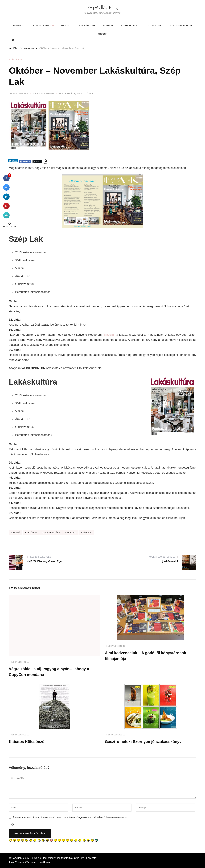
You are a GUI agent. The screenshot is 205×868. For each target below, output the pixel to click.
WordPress (44, 862)
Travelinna (110, 335)
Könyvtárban (42, 26)
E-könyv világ (130, 26)
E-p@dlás (23, 93)
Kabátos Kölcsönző (27, 742)
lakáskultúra (51, 533)
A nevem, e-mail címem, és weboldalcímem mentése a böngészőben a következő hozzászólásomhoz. (71, 817)
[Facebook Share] (25, 162)
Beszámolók (87, 26)
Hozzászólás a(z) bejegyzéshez (76, 94)
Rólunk (102, 34)
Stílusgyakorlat (181, 26)
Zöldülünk (155, 26)
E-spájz (108, 26)
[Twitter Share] (37, 162)
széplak (86, 533)
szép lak (71, 533)
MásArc (66, 26)
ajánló (16, 533)
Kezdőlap (19, 26)
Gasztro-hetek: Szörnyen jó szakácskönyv (143, 742)
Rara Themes (17, 862)
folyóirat (31, 533)
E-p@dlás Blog (102, 8)
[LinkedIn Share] (13, 161)
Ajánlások (16, 59)
